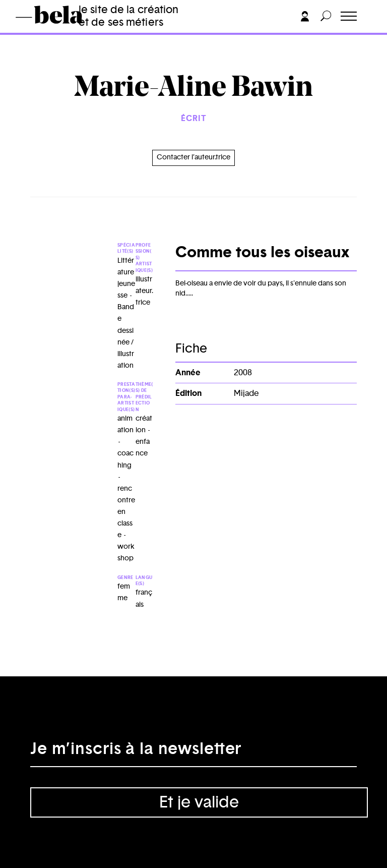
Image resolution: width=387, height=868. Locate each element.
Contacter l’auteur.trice (193, 157)
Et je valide (199, 802)
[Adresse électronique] (193, 752)
